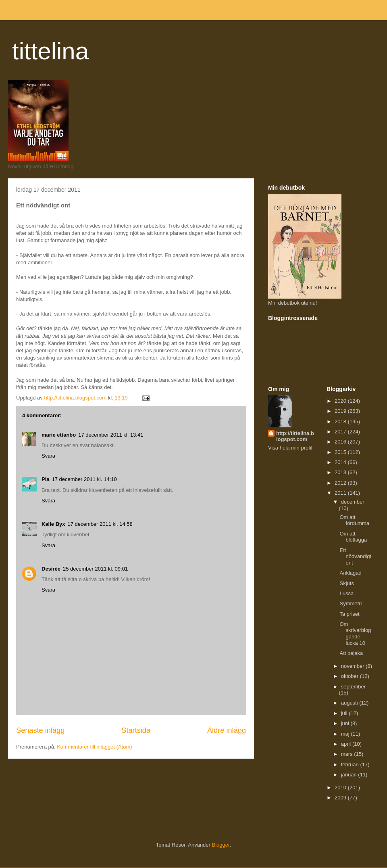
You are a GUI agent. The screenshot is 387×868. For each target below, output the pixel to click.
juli (345, 713)
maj (346, 734)
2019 (341, 411)
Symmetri (351, 603)
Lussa (346, 593)
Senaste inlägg (40, 730)
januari (350, 775)
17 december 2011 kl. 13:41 (111, 435)
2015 (341, 452)
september (353, 687)
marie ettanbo (59, 435)
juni (346, 723)
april (347, 744)
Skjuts (346, 583)
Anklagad (350, 573)
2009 (341, 798)
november (353, 666)
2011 (341, 493)
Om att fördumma (354, 520)
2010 (341, 787)
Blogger (221, 845)
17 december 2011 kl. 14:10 (84, 479)
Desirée (51, 569)
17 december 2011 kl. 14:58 (100, 524)
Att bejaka (351, 653)
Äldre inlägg (227, 730)
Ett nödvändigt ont (355, 556)
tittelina (50, 51)
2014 (341, 462)
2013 (341, 472)
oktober (351, 676)
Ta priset (349, 614)
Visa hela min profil (290, 448)
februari (351, 764)
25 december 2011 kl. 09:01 (95, 569)
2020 (341, 401)
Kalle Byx (53, 524)
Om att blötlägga (353, 537)
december (353, 502)
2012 (341, 483)
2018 (341, 421)
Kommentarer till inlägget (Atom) (94, 747)
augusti (350, 703)
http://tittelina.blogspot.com (295, 436)
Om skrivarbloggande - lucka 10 (355, 634)
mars (348, 754)
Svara (48, 456)
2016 (341, 442)
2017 (341, 432)
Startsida (136, 730)
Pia (46, 479)
